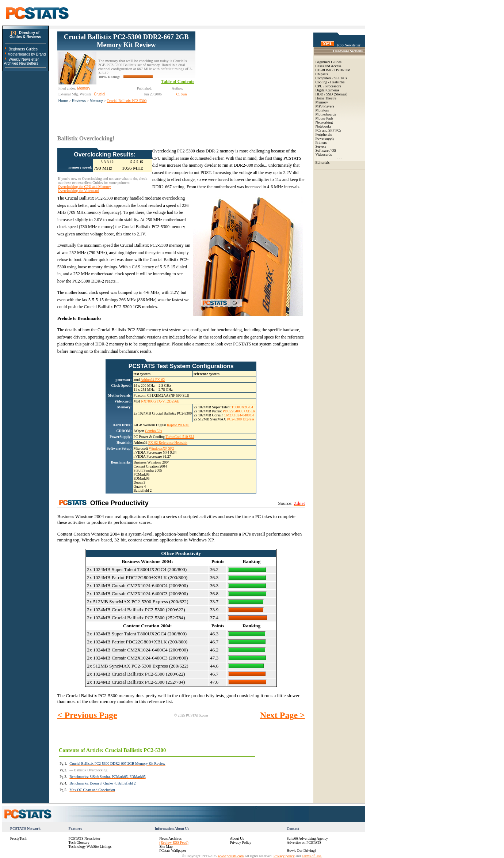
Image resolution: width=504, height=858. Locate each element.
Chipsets (322, 74)
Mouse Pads (324, 118)
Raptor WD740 (178, 425)
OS (334, 150)
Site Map (166, 846)
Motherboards (326, 114)
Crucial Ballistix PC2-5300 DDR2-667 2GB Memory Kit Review (126, 41)
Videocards (324, 154)
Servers (321, 146)
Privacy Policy (240, 842)
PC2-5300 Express (240, 419)
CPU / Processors (328, 86)
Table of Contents (178, 82)
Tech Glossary (79, 842)
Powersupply (325, 138)
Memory (96, 101)
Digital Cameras (327, 90)
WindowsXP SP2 (161, 448)
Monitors (322, 110)
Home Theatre (326, 98)
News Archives (170, 838)
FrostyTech (18, 838)
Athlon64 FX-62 (153, 380)
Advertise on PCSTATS (304, 842)
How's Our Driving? (301, 851)
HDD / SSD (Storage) (332, 94)
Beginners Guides (23, 49)
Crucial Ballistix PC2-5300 (127, 101)
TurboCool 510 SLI (180, 437)
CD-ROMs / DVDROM (333, 70)
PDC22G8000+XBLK (239, 411)
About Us (237, 838)
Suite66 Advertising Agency (307, 838)
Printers (321, 142)
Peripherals (324, 134)
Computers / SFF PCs (331, 78)
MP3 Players (325, 106)
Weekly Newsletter (24, 59)
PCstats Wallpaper (173, 851)
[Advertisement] (250, 77)
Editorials (323, 162)
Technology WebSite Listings (90, 846)
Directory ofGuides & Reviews (25, 35)
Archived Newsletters (21, 63)
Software (322, 150)
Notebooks (323, 126)
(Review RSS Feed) (174, 842)
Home (63, 101)
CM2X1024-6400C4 (239, 415)
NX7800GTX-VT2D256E (160, 401)
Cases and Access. (329, 66)
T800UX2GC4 (242, 407)
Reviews (79, 101)
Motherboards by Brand (27, 54)
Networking (324, 122)
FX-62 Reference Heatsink (168, 443)
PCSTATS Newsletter (85, 838)
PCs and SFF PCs (329, 130)
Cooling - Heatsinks (330, 82)
